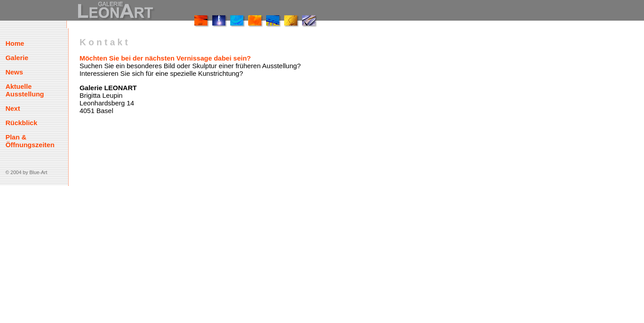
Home (15, 43)
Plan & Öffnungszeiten (30, 141)
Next (13, 108)
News (14, 72)
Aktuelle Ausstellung (25, 90)
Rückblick (21, 123)
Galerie (17, 58)
